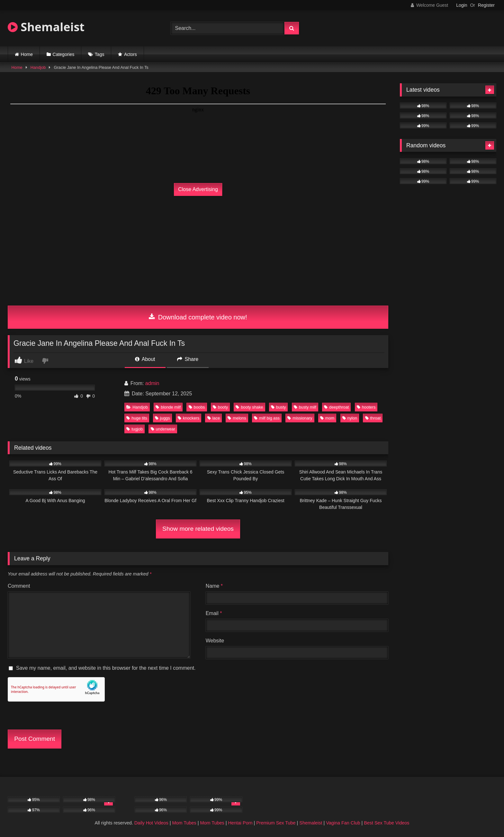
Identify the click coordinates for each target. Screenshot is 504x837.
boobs (197, 407)
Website (215, 641)
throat (373, 418)
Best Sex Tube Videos (387, 823)
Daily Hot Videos (151, 823)
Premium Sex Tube (276, 823)
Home (27, 54)
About (145, 359)
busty (279, 407)
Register (486, 5)
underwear (163, 429)
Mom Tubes (184, 823)
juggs (162, 418)
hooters (366, 407)
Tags (100, 54)
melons (237, 418)
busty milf (305, 407)
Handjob (38, 67)
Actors (130, 54)
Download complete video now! (198, 317)
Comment (19, 586)
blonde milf (168, 407)
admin (152, 383)
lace (214, 418)
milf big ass (267, 418)
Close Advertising (198, 189)
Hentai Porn (240, 823)
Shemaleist (46, 27)
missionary (300, 418)
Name (214, 586)
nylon (350, 418)
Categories (64, 54)
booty (220, 407)
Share (188, 359)
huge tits (137, 418)
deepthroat (336, 407)
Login (462, 5)
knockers (189, 418)
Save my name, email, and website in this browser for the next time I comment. (106, 668)
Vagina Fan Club (343, 823)
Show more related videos (198, 529)
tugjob (135, 429)
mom (327, 418)
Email (214, 613)
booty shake (249, 407)
